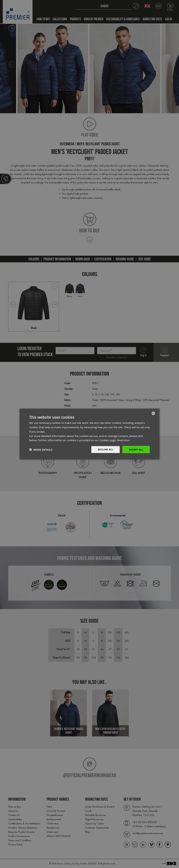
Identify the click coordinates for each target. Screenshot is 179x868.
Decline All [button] (104, 449)
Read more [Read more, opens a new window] (124, 440)
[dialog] (89, 434)
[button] (41, 450)
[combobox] (153, 413)
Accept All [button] (136, 449)
